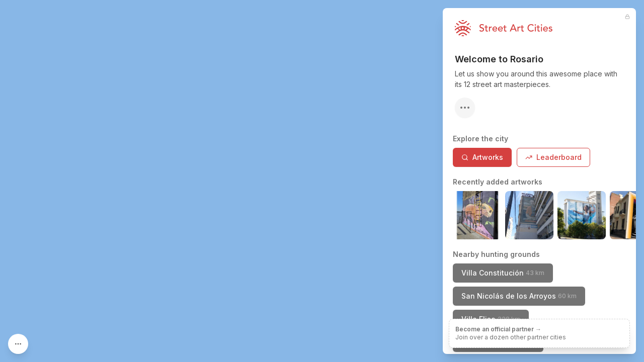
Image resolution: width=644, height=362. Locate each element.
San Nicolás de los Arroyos (519, 296)
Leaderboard (553, 157)
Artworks (482, 157)
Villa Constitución (503, 273)
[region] (322, 181)
